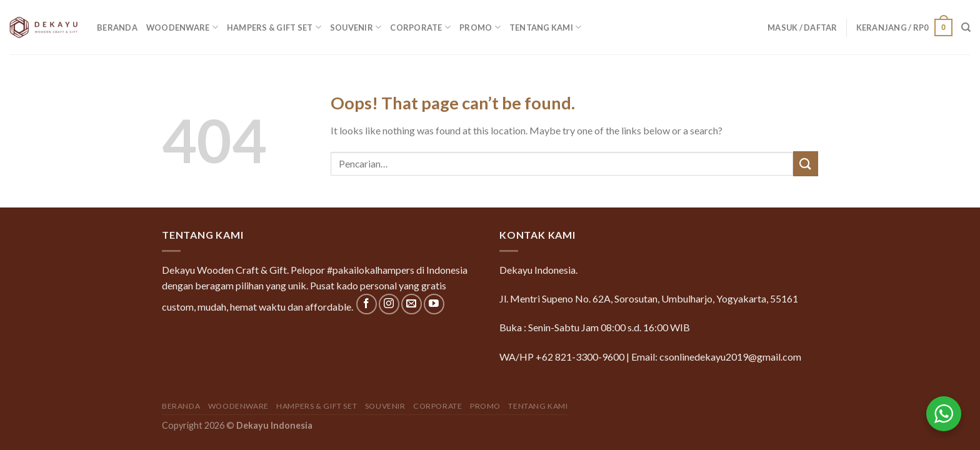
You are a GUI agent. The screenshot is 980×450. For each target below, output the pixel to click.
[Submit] (806, 163)
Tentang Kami (546, 27)
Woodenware (182, 27)
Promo (480, 27)
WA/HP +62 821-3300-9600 (562, 357)
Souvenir (356, 27)
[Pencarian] (966, 27)
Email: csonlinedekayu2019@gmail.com (716, 357)
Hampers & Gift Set (274, 27)
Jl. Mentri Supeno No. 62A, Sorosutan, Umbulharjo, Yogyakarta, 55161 (649, 298)
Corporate (420, 27)
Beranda (117, 27)
